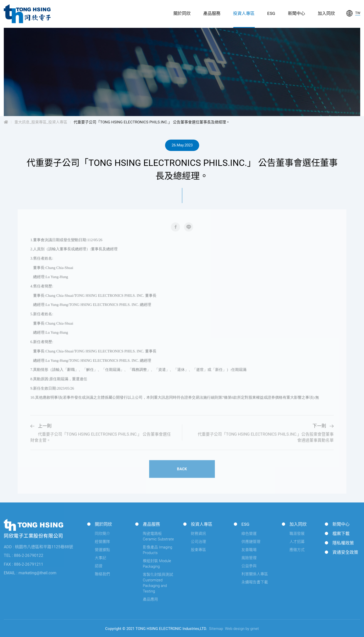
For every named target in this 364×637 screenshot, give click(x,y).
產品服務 (212, 13)
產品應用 (150, 599)
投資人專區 (244, 13)
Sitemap (216, 629)
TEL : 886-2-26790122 (24, 555)
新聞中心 (297, 13)
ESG (271, 13)
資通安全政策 (345, 552)
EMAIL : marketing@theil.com (30, 573)
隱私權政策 (343, 543)
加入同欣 (326, 13)
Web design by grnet (242, 629)
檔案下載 (341, 534)
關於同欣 (182, 13)
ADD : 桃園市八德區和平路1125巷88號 (38, 547)
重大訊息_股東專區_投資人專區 (41, 122)
